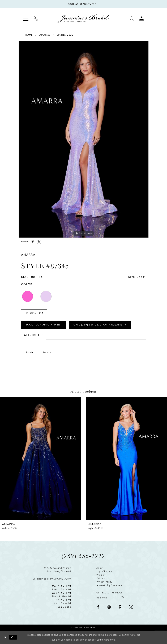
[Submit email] (123, 597)
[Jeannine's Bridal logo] (84, 19)
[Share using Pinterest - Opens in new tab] (33, 242)
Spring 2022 (65, 35)
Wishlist (101, 575)
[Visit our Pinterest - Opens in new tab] (120, 607)
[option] (84, 139)
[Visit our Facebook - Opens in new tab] (98, 607)
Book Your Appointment (44, 325)
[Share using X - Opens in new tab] (39, 242)
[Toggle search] (132, 19)
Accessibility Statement (110, 585)
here (113, 640)
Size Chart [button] (137, 277)
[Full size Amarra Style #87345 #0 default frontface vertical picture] (84, 139)
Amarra (45, 35)
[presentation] (40, 458)
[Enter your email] (111, 597)
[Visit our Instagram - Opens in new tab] (109, 607)
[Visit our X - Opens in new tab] (131, 607)
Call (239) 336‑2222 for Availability (100, 325)
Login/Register (105, 571)
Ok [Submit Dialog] (13, 637)
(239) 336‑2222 (84, 556)
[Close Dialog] (5, 637)
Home (29, 35)
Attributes (34, 335)
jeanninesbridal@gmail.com (52, 579)
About (100, 568)
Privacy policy (104, 582)
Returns (101, 578)
